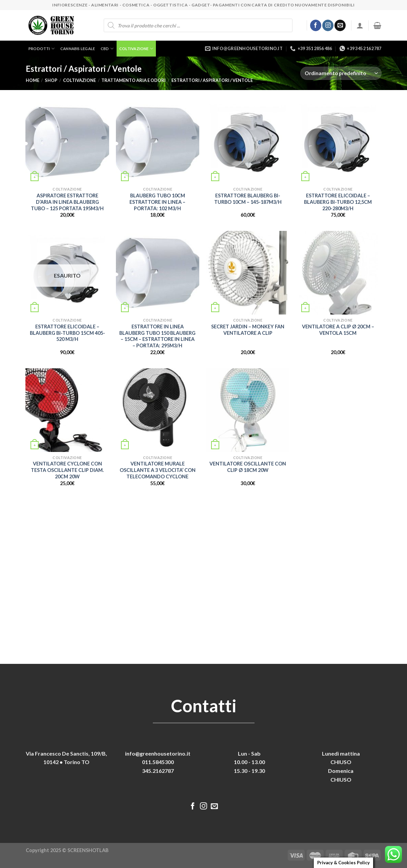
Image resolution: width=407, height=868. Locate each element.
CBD (107, 49)
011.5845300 (158, 762)
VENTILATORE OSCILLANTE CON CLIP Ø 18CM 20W (248, 467)
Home (33, 80)
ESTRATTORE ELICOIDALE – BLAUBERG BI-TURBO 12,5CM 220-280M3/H (338, 202)
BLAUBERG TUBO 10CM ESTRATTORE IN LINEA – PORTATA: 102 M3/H (157, 202)
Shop (51, 80)
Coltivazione (136, 49)
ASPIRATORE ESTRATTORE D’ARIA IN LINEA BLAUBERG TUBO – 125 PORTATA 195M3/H (67, 202)
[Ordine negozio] (341, 73)
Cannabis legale (78, 49)
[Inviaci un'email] (340, 25)
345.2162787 (158, 771)
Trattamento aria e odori (134, 80)
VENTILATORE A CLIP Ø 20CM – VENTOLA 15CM (338, 330)
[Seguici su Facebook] (316, 25)
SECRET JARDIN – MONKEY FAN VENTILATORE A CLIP (248, 330)
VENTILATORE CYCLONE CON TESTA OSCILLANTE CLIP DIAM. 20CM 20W (67, 470)
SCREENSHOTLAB (88, 850)
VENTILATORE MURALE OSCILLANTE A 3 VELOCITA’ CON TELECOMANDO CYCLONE (158, 470)
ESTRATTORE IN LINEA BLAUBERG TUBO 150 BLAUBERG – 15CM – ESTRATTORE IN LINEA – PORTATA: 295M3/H (157, 336)
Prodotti (42, 49)
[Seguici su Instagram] (328, 25)
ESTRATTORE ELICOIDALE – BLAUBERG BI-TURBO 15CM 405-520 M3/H (67, 333)
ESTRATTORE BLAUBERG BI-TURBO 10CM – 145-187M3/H (248, 199)
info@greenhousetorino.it (158, 753)
